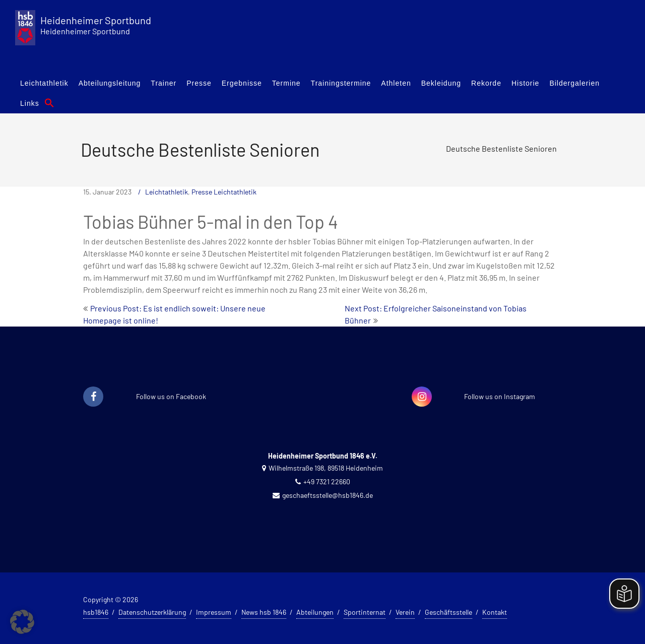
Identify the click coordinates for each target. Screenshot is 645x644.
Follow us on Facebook (171, 396)
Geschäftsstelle (448, 612)
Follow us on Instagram (500, 396)
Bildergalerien (574, 83)
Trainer (164, 83)
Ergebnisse (242, 83)
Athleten (396, 83)
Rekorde (486, 83)
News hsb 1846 (264, 612)
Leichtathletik (44, 83)
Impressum (214, 612)
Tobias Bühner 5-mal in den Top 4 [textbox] (211, 221)
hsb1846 (96, 612)
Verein (405, 612)
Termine (286, 83)
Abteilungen (315, 612)
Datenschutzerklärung (152, 612)
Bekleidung (441, 83)
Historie (525, 83)
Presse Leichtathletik (224, 192)
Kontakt (495, 612)
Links (30, 103)
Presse (199, 83)
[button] (49, 103)
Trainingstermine (341, 83)
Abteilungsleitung (110, 83)
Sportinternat (365, 612)
